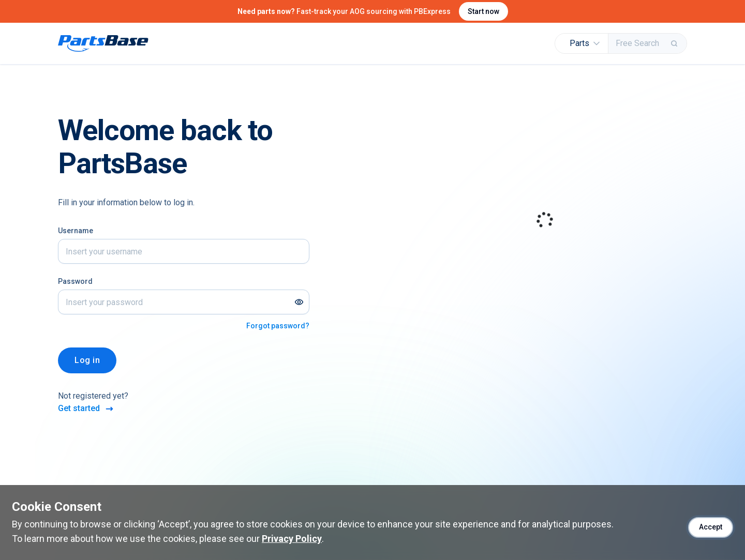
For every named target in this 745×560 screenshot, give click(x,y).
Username (76, 231)
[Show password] (299, 302)
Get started (86, 409)
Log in (87, 360)
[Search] (675, 43)
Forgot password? (278, 326)
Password (75, 281)
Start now (483, 11)
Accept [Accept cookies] (711, 527)
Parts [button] (585, 43)
